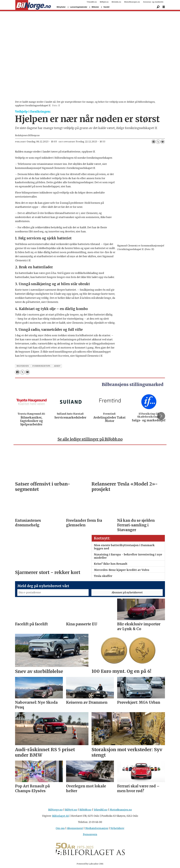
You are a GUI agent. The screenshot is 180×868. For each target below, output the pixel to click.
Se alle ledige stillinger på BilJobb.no (90, 439)
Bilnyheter (61, 7)
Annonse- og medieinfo (153, 2)
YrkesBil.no (92, 2)
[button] (161, 416)
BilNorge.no (55, 810)
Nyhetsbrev (117, 828)
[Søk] (158, 7)
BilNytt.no (104, 2)
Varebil (106, 7)
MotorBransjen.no (132, 2)
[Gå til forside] (33, 5)
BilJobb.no (116, 2)
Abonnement (75, 828)
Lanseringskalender (79, 7)
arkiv (57, 366)
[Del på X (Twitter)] (158, 142)
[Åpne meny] (164, 7)
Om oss (60, 828)
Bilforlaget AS (61, 816)
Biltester (95, 7)
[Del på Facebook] (154, 142)
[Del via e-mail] (163, 142)
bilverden (23, 366)
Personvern (90, 834)
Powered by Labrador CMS (90, 864)
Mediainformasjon (97, 828)
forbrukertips (41, 366)
